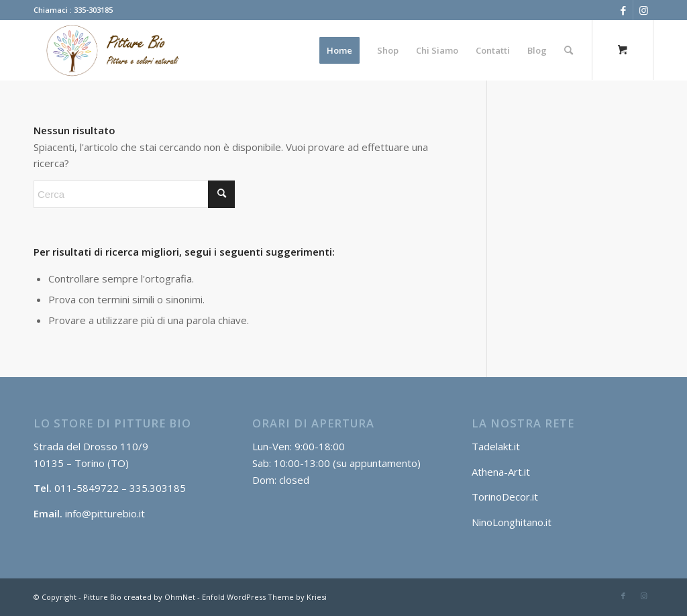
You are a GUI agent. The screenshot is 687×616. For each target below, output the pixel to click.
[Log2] (109, 50)
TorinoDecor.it (505, 497)
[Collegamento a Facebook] (623, 10)
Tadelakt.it (496, 446)
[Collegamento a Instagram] (643, 10)
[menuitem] (339, 50)
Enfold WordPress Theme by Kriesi (264, 597)
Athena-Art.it (502, 472)
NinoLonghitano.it (512, 522)
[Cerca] (569, 50)
